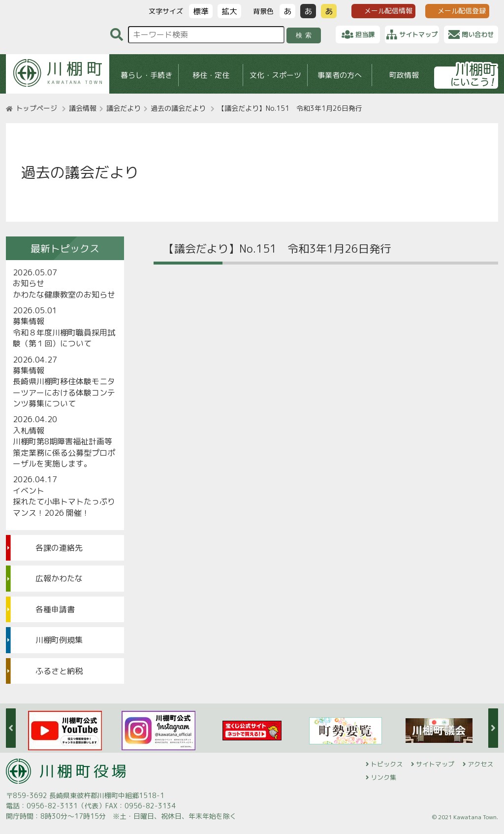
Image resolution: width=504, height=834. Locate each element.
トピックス (387, 764)
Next (493, 728)
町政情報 (404, 75)
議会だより (124, 108)
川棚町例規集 (59, 640)
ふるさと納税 (59, 671)
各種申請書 (55, 609)
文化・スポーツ (275, 75)
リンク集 (383, 777)
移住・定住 (211, 75)
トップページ (36, 108)
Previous (11, 728)
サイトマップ (435, 764)
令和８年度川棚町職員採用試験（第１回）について (64, 338)
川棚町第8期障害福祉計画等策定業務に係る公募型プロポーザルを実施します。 (64, 452)
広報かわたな (59, 578)
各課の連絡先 (59, 548)
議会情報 (83, 108)
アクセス (480, 764)
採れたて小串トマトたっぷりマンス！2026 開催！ (64, 507)
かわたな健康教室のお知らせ (64, 295)
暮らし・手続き (146, 75)
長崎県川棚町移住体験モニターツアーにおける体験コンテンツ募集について (64, 392)
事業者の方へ (340, 75)
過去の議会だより (178, 108)
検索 (305, 35)
